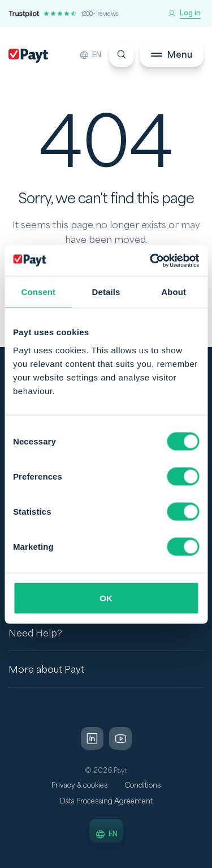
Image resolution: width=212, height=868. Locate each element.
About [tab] (174, 292)
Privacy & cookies (79, 785)
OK (106, 598)
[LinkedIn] (92, 738)
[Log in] (184, 14)
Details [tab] (106, 292)
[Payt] (28, 56)
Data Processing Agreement (106, 801)
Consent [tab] (38, 292)
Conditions (142, 785)
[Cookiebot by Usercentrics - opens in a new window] (151, 260)
